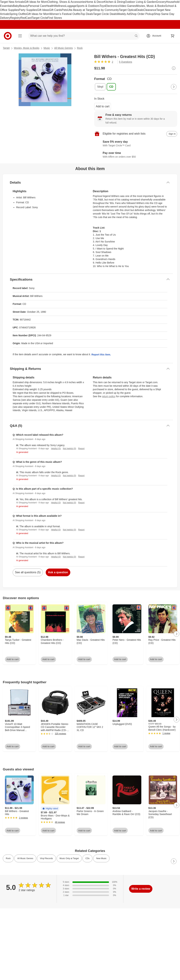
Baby (16, 6)
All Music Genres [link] (25, 858)
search (136, 36)
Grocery (161, 2)
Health (50, 6)
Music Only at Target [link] (69, 858)
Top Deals (87, 14)
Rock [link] (8, 858)
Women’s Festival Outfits (65, 14)
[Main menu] (20, 36)
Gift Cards (55, 10)
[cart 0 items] (173, 36)
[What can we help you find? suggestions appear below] (84, 36)
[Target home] (8, 36)
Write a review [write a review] (141, 889)
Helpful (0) (56, 449)
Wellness (60, 6)
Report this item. (101, 355)
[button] (50, 809)
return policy (109, 396)
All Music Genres (63, 48)
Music (47, 48)
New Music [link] (101, 858)
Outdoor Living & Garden (141, 2)
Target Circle (40, 18)
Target (6, 48)
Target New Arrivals (12, 2)
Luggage (71, 6)
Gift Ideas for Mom (36, 2)
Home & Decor (95, 2)
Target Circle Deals (105, 14)
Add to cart (103, 106)
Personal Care (37, 6)
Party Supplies (28, 10)
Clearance (150, 10)
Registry (15, 18)
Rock (80, 48)
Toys (102, 6)
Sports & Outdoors (88, 6)
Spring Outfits (18, 14)
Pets (65, 10)
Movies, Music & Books (151, 6)
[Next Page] (174, 87)
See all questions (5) (28, 572)
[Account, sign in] (155, 36)
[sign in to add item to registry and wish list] (172, 134)
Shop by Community (106, 10)
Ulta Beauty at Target (80, 10)
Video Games (128, 6)
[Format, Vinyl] (100, 87)
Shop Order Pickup (142, 14)
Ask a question (58, 572)
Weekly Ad (123, 14)
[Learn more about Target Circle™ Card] (136, 144)
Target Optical (128, 10)
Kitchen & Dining (114, 2)
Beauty (24, 6)
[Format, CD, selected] (111, 87)
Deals (140, 10)
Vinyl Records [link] (46, 858)
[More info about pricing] (174, 68)
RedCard (26, 18)
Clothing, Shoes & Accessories (66, 2)
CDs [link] (87, 858)
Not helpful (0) (69, 449)
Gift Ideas (43, 10)
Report (81, 449)
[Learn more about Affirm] (136, 155)
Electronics (112, 6)
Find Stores (55, 18)
